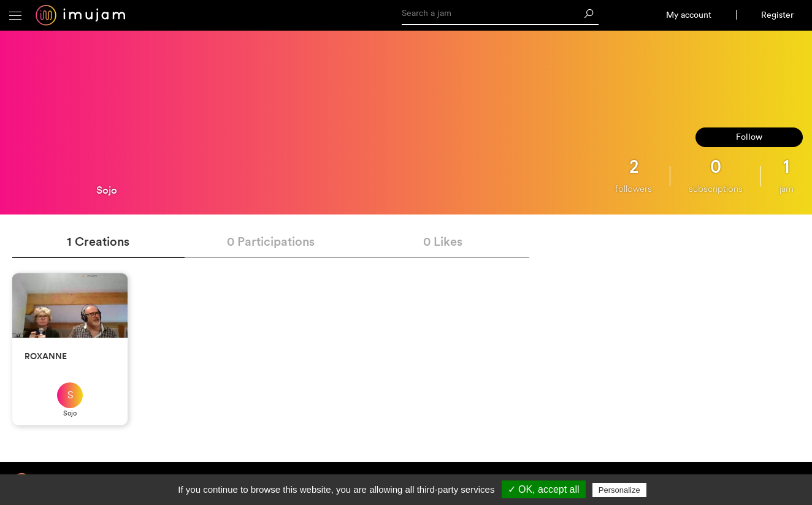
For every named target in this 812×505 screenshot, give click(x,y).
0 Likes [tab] (443, 241)
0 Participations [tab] (271, 241)
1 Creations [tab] (98, 241)
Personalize (619, 490)
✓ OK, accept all (544, 489)
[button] (15, 15)
